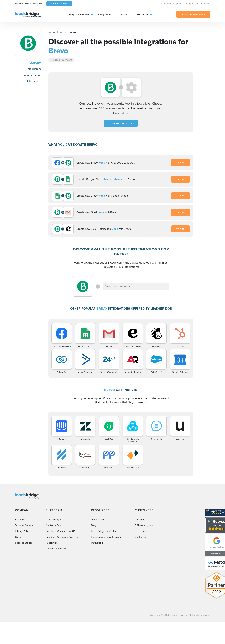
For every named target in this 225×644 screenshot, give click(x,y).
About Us (20, 520)
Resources (143, 15)
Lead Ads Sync (54, 520)
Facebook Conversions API (61, 531)
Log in (190, 4)
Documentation (32, 75)
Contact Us (204, 4)
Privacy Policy (22, 531)
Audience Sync (54, 525)
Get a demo (97, 520)
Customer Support (172, 4)
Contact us (141, 537)
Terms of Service (24, 525)
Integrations (105, 15)
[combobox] (136, 286)
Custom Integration (56, 549)
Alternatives (34, 81)
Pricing (124, 15)
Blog (94, 525)
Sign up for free (121, 123)
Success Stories (24, 543)
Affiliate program (144, 525)
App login (140, 520)
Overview (36, 63)
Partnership (97, 543)
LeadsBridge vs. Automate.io (107, 537)
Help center (141, 531)
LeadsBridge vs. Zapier (104, 531)
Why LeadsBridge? (79, 15)
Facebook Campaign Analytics (62, 537)
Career (19, 537)
